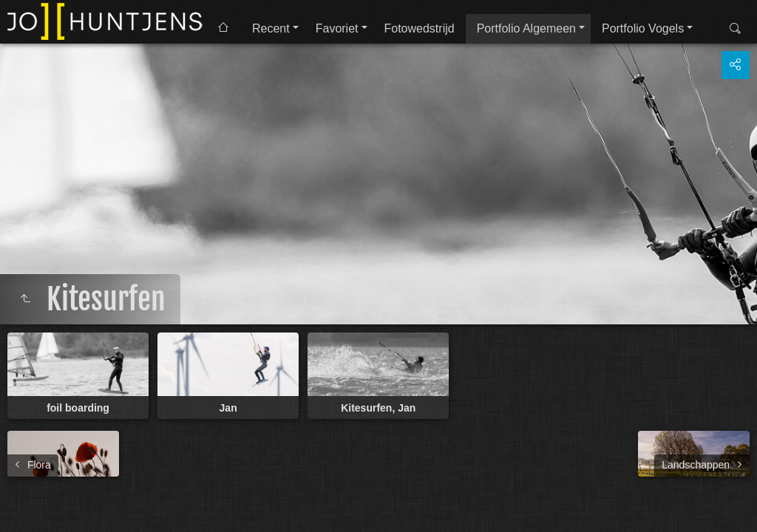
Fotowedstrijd (420, 28)
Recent (271, 28)
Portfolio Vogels (643, 28)
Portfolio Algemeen (526, 28)
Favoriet (337, 28)
